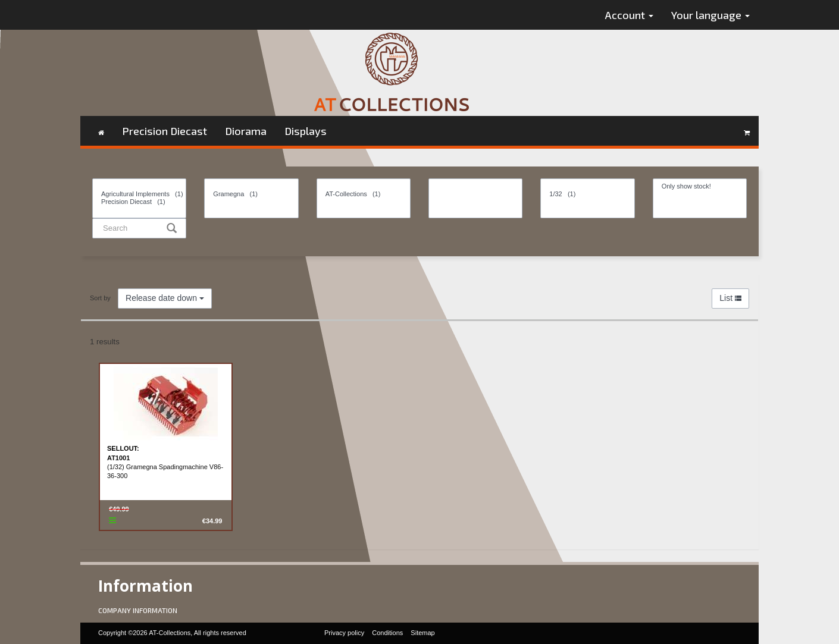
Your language (710, 15)
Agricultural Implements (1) (139, 194)
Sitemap (422, 633)
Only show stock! (700, 186)
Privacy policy (344, 633)
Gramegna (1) (251, 194)
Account (629, 15)
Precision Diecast (165, 131)
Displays (306, 131)
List (730, 298)
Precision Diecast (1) (139, 202)
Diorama (246, 131)
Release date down (165, 298)
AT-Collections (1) (364, 194)
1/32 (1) (587, 194)
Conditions (387, 633)
